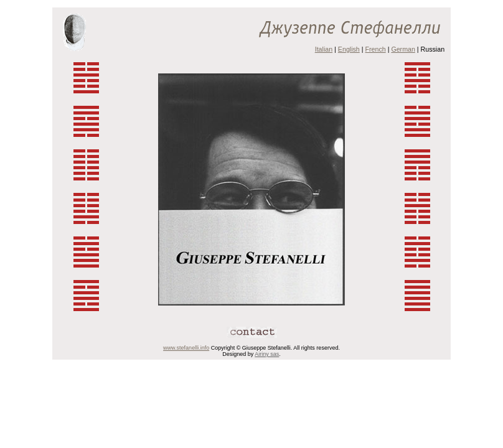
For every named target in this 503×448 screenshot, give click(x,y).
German (403, 49)
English (349, 49)
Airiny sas (267, 354)
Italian (324, 49)
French (376, 49)
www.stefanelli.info (186, 348)
